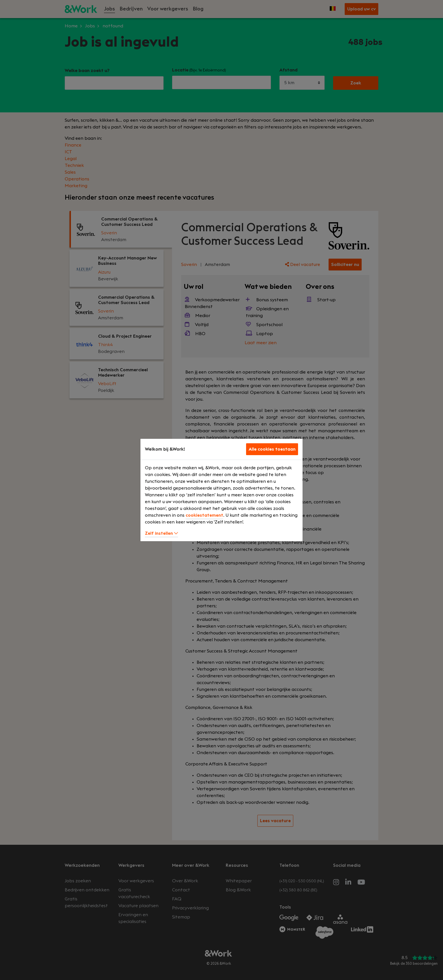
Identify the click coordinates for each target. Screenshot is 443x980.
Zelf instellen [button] (161, 533)
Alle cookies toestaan (272, 449)
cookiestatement (204, 515)
